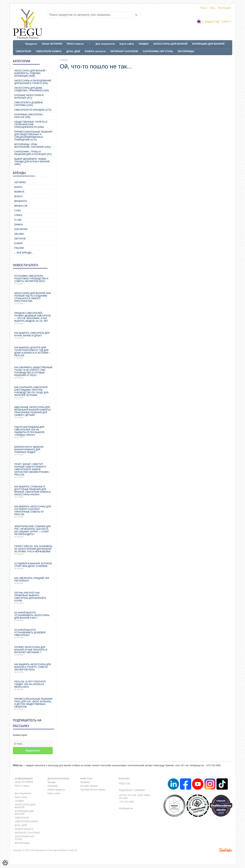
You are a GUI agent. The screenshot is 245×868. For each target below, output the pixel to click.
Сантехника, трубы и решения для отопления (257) (33, 153)
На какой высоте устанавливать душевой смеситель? (34, 634)
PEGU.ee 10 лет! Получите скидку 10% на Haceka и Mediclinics (34, 685)
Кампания (53, 786)
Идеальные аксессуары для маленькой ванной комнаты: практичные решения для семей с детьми (34, 412)
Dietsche (20, 239)
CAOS (18, 211)
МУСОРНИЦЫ (186, 51)
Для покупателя (105, 44)
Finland (19, 248)
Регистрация (224, 8)
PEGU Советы (75, 44)
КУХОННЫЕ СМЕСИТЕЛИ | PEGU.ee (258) (29, 116)
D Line (18, 220)
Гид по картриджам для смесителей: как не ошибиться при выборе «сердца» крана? (34, 432)
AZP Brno (20, 182)
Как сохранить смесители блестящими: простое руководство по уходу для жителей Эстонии (34, 392)
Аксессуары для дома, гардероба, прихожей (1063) (32, 89)
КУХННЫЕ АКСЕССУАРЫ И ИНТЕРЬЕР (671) (29, 97)
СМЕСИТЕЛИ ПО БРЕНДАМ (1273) (33, 110)
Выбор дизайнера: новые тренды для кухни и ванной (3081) (32, 162)
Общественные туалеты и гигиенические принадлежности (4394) (31, 124)
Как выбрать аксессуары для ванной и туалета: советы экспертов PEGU (34, 668)
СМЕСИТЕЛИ (24, 51)
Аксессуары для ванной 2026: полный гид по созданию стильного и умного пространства (34, 298)
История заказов (89, 786)
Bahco (18, 187)
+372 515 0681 (127, 802)
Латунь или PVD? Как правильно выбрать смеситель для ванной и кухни (34, 598)
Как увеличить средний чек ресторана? (34, 581)
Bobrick (19, 192)
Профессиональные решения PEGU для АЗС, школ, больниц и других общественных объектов (34, 704)
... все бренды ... (24, 253)
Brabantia (21, 201)
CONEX (18, 215)
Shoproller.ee (226, 850)
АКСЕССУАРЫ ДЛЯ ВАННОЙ (170, 44)
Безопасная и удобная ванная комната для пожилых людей (34, 451)
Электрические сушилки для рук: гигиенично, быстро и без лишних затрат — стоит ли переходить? (34, 531)
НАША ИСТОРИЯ (52, 44)
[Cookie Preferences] (5, 863)
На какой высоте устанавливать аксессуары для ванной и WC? (34, 616)
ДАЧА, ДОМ (73, 51)
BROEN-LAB (21, 206)
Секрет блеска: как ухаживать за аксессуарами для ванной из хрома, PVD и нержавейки (34, 550)
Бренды (52, 782)
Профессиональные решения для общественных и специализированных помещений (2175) (33, 136)
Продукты (31, 44)
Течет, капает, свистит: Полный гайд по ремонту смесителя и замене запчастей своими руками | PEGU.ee (34, 470)
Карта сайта (127, 44)
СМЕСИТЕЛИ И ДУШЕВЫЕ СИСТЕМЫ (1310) (29, 104)
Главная (64, 60)
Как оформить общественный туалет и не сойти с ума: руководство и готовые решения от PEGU (34, 372)
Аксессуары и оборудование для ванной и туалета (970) (33, 82)
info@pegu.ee (197, 765)
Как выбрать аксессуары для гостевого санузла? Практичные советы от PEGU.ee (34, 512)
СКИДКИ (143, 44)
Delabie (19, 234)
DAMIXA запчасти (95, 51)
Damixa (19, 225)
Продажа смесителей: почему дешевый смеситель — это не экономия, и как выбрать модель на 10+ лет (34, 318)
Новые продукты (56, 790)
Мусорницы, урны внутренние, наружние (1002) (33, 146)
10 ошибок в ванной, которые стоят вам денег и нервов (34, 566)
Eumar (18, 243)
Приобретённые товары (93, 790)
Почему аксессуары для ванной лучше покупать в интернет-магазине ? (34, 651)
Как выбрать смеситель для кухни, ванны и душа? (34, 335)
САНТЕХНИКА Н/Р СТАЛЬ (158, 51)
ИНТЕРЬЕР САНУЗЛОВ (124, 51)
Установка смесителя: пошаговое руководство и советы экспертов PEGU (34, 280)
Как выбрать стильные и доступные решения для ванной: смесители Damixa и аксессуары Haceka (34, 492)
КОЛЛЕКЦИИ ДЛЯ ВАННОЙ (208, 44)
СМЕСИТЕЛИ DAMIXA (49, 51)
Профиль (85, 782)
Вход (212, 8)
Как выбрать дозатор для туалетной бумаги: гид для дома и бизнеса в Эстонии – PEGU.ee (34, 353)
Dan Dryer (21, 229)
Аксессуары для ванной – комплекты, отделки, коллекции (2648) (31, 73)
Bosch (18, 196)
